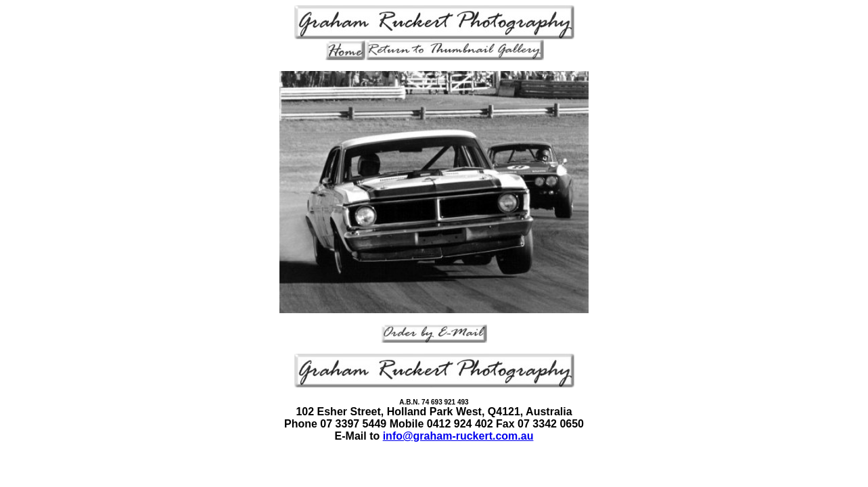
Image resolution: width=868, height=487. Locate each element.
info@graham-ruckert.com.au (458, 436)
